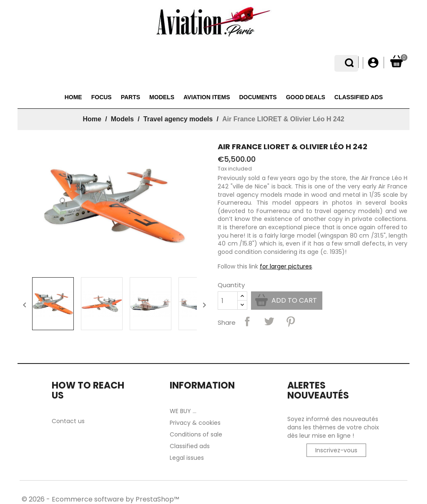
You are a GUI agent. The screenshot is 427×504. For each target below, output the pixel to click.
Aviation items (207, 97)
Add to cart (294, 300)
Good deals (306, 97)
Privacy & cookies (195, 423)
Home (73, 97)
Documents (258, 97)
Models (162, 97)
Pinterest (291, 321)
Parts (131, 97)
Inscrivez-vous (336, 450)
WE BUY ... (183, 411)
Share (247, 321)
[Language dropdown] (352, 63)
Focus (102, 97)
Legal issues (187, 458)
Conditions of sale (196, 434)
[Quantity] (228, 301)
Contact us (68, 421)
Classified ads (359, 97)
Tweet (269, 321)
